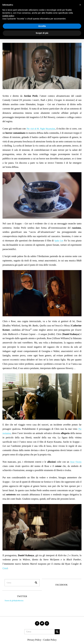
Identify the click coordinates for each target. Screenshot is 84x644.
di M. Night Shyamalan (43, 129)
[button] (34, 579)
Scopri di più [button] (42, 33)
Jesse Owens (75, 462)
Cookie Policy (50, 636)
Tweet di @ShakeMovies (13, 598)
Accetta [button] (42, 26)
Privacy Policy (34, 636)
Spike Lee (59, 241)
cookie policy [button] (8, 16)
